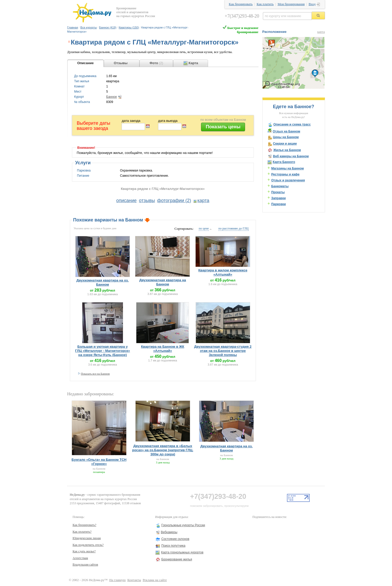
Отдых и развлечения (288, 180)
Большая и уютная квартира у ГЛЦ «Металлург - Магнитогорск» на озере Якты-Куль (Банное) (102, 351)
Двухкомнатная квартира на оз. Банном (102, 282)
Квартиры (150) (129, 27)
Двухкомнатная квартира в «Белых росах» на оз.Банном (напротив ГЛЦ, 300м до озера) (163, 450)
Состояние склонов (175, 539)
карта (203, 201)
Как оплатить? (82, 532)
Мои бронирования (291, 4)
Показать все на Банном (95, 374)
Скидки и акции (285, 144)
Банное (112, 97)
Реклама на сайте (155, 580)
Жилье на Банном (287, 150)
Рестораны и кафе (285, 174)
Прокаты (278, 192)
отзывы (147, 201)
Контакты (134, 580)
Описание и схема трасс (292, 124)
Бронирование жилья (177, 559)
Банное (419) (108, 27)
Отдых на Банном (286, 131)
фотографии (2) (174, 201)
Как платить (265, 4)
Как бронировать (241, 4)
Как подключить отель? (88, 545)
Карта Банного (284, 162)
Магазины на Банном (287, 168)
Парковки (279, 204)
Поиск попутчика (173, 546)
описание (126, 201)
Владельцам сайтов (86, 565)
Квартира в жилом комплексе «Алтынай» (223, 272)
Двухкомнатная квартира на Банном (163, 282)
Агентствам (80, 558)
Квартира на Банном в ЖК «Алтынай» (163, 349)
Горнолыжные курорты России (183, 525)
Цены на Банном (286, 137)
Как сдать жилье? (84, 551)
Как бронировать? (85, 525)
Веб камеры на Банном (291, 156)
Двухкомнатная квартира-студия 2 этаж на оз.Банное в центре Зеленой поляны (223, 351)
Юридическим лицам (87, 538)
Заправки (278, 198)
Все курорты (89, 27)
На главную (117, 580)
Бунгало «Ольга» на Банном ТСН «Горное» (99, 462)
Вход (312, 4)
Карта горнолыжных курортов (182, 552)
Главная (73, 27)
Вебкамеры (169, 532)
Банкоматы (280, 186)
